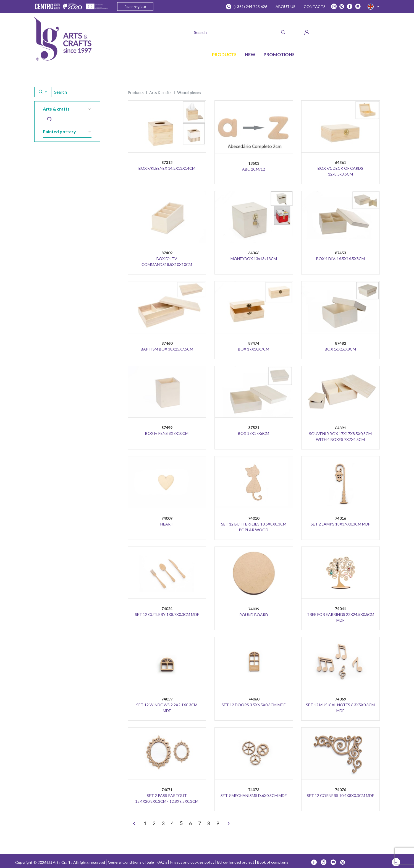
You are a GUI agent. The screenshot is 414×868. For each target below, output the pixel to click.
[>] (229, 824)
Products (136, 92)
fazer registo (135, 6)
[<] (134, 824)
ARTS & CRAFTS (160, 92)
